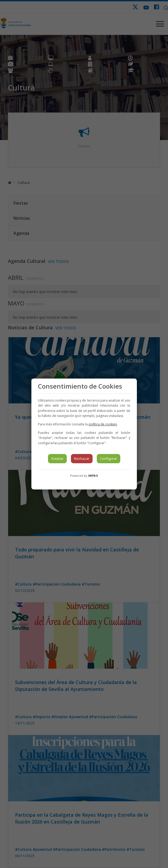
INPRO (93, 476)
